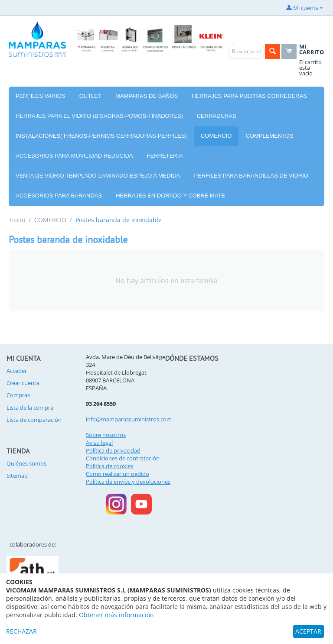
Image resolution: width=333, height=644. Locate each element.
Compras (18, 395)
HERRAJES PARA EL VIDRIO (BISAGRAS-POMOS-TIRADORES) (99, 116)
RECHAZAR (21, 631)
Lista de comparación (34, 420)
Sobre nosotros (106, 435)
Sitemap (17, 476)
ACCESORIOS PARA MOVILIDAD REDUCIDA (74, 156)
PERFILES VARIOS (41, 96)
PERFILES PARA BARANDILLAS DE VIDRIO (251, 176)
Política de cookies (109, 466)
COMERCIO (216, 136)
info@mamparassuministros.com (129, 419)
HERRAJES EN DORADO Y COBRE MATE (170, 196)
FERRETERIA (165, 156)
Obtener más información (116, 615)
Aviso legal (99, 443)
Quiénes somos (26, 463)
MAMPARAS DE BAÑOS (147, 96)
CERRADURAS (217, 116)
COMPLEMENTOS (269, 136)
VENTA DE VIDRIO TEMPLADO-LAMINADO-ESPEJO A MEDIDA (98, 176)
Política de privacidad (113, 450)
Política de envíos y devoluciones (128, 482)
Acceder (17, 371)
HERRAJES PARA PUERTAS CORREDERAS (249, 96)
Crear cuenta (23, 383)
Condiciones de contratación (123, 458)
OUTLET (90, 96)
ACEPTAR (308, 631)
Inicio (17, 220)
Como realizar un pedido (118, 474)
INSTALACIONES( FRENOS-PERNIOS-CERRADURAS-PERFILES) (101, 136)
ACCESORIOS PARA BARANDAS (59, 196)
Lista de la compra (30, 408)
